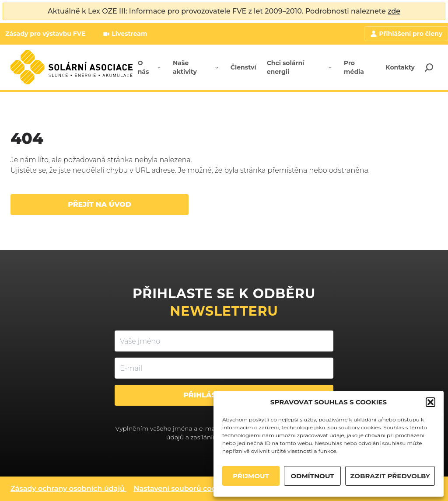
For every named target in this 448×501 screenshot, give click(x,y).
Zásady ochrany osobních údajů (68, 489)
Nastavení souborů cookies (182, 489)
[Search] (429, 67)
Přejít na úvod (100, 204)
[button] (430, 402)
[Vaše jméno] (224, 341)
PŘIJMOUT (251, 476)
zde (394, 11)
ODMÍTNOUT (312, 476)
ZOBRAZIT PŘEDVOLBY (390, 476)
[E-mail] (224, 368)
